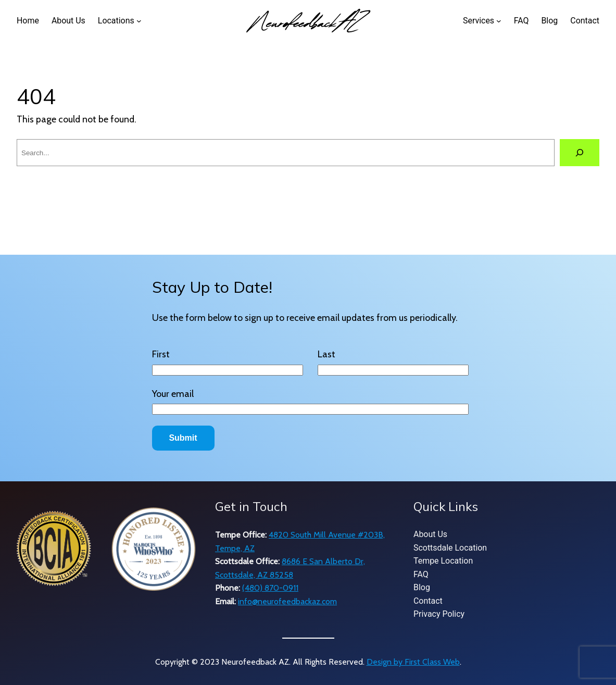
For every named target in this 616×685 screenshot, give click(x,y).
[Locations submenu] (139, 21)
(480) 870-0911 (270, 588)
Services (479, 21)
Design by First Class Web (413, 662)
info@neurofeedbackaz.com (287, 601)
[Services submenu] (499, 21)
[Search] (580, 153)
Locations (116, 21)
